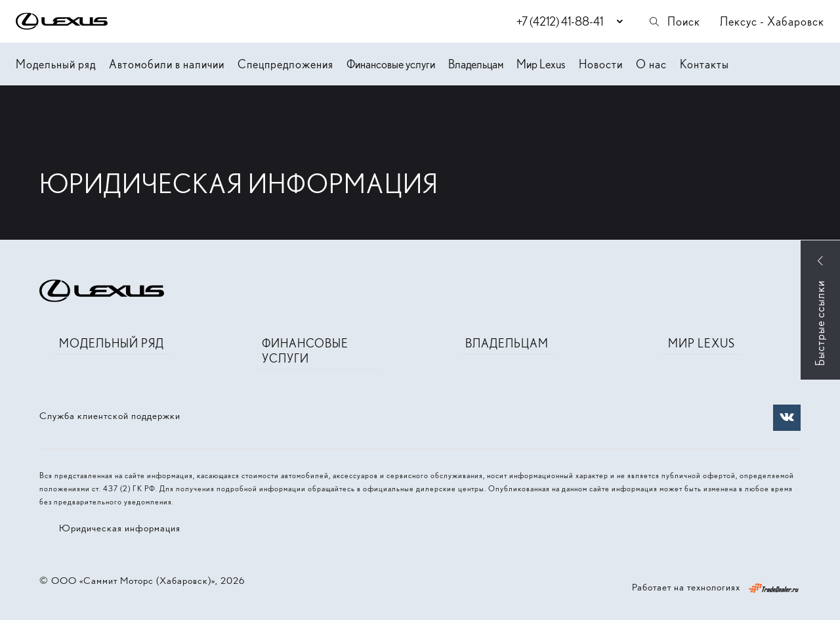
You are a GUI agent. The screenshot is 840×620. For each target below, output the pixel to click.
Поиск (674, 21)
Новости (601, 64)
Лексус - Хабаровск (772, 21)
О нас (651, 64)
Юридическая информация (120, 528)
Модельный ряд (56, 64)
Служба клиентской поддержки (110, 416)
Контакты (704, 64)
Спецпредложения (285, 64)
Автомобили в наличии (167, 64)
